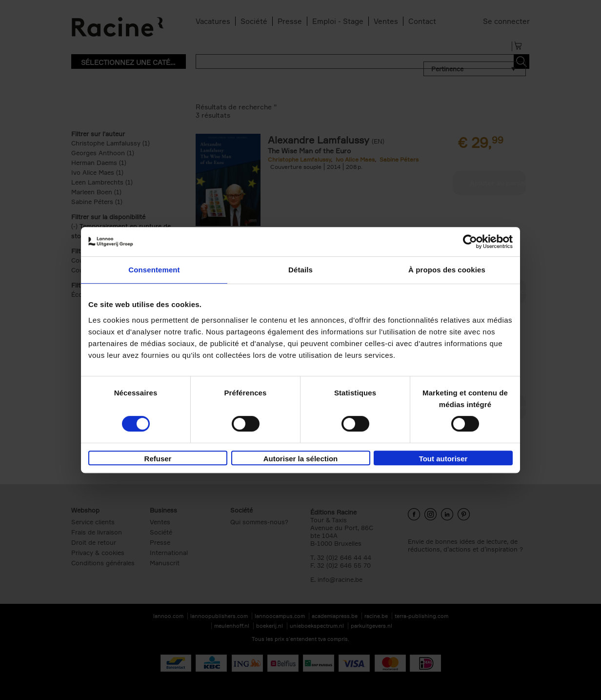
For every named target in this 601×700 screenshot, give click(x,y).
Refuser (158, 459)
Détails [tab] (300, 270)
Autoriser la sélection (301, 459)
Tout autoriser (443, 459)
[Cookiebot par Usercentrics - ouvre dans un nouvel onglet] (470, 242)
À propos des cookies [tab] (447, 270)
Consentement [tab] (154, 270)
